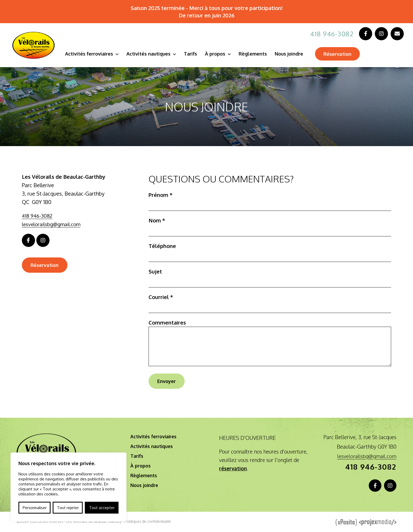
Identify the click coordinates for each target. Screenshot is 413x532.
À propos (218, 54)
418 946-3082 (330, 34)
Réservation (342, 54)
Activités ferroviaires (92, 54)
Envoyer (168, 381)
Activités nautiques (151, 54)
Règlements (255, 54)
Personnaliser (35, 508)
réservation (234, 469)
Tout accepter (102, 508)
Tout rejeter (68, 508)
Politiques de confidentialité (148, 523)
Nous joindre (292, 54)
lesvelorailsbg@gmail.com (53, 224)
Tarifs (193, 54)
